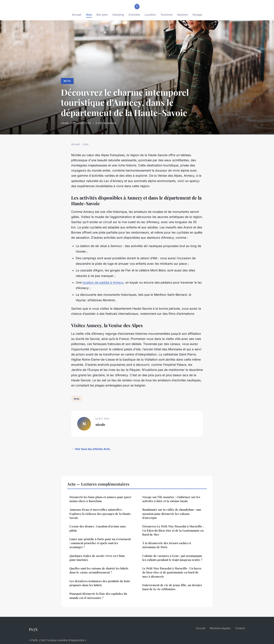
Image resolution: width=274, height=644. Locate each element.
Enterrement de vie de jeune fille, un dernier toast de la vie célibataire (172, 587)
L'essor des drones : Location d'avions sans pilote (98, 528)
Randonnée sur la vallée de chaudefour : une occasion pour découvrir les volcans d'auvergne (172, 514)
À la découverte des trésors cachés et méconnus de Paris (167, 545)
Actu (89, 15)
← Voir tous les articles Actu (91, 449)
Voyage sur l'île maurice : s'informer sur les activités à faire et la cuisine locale (171, 499)
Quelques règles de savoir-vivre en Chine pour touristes (97, 558)
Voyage (197, 15)
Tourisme (166, 15)
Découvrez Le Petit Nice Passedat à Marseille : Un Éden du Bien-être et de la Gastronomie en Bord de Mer (173, 530)
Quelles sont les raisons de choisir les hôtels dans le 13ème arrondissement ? (99, 570)
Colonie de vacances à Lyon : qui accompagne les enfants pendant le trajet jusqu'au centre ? (172, 558)
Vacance (182, 15)
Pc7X (33, 629)
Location (150, 15)
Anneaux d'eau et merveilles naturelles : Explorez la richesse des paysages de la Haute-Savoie (101, 514)
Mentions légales (220, 628)
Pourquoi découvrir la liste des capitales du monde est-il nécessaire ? (98, 596)
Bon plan (102, 15)
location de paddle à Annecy (103, 282)
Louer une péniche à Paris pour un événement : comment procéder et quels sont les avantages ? (100, 543)
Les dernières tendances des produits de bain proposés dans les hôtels (100, 583)
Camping (118, 15)
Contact (240, 628)
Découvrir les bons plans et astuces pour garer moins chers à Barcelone (100, 499)
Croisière (134, 15)
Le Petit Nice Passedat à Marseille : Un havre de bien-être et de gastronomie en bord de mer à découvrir (172, 572)
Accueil (77, 15)
